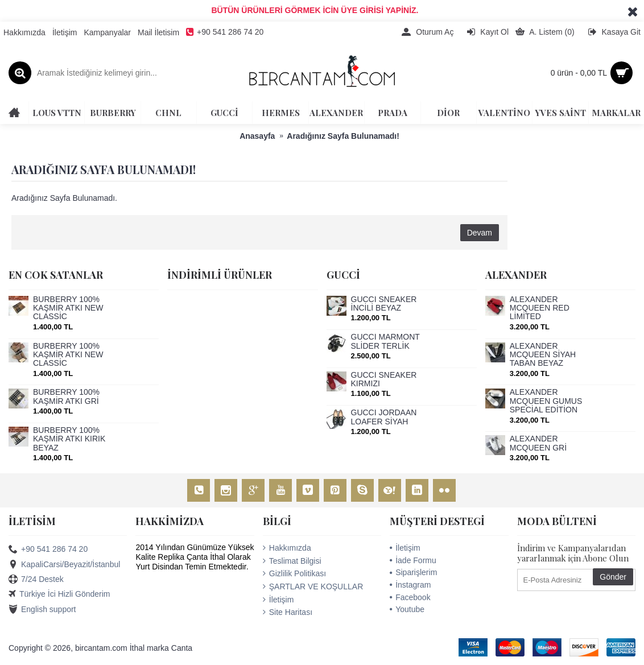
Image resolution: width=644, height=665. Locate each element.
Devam (480, 233)
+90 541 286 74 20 (48, 550)
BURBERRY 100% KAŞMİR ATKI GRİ (66, 396)
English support (42, 610)
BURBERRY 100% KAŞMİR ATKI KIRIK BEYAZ (69, 439)
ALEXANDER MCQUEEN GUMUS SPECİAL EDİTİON (546, 401)
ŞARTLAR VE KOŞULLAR (313, 586)
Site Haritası (288, 612)
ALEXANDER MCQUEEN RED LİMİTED (540, 308)
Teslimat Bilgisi (292, 561)
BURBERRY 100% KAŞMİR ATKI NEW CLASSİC (68, 308)
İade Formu (413, 560)
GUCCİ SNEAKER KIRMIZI (384, 379)
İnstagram (410, 585)
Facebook (410, 597)
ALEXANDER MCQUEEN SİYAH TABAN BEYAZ (543, 355)
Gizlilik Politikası (294, 573)
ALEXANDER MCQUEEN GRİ (538, 443)
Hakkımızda (287, 548)
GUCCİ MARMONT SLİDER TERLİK (385, 341)
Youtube (407, 609)
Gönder (613, 577)
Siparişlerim (413, 572)
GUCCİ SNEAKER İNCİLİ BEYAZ (384, 304)
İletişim (278, 600)
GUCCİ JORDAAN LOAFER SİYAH (384, 417)
